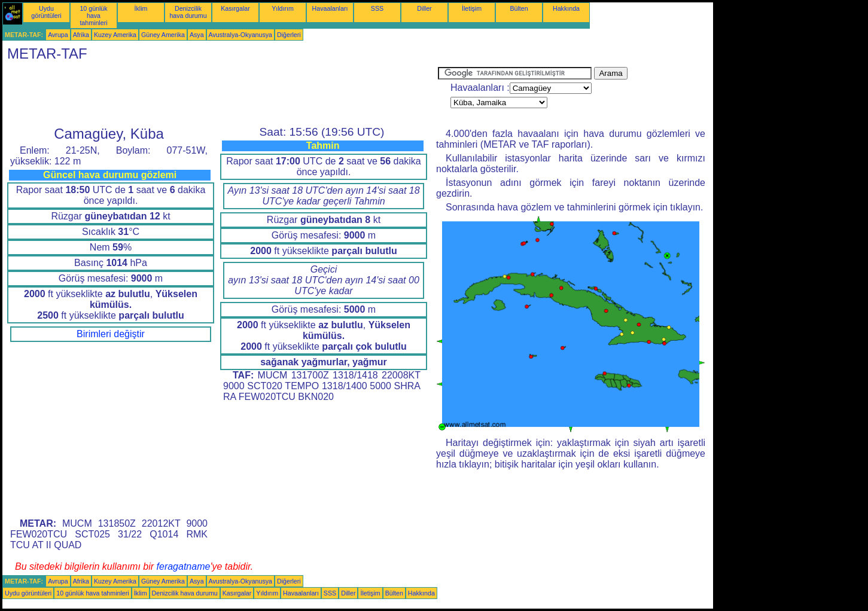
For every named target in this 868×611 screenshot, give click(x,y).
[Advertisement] (220, 94)
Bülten (519, 8)
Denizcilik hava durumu (188, 12)
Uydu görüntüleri (46, 12)
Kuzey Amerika (115, 35)
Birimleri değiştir (111, 334)
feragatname (184, 566)
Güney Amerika (163, 35)
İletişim (472, 8)
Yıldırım (283, 8)
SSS (377, 8)
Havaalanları (330, 8)
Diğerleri (289, 35)
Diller (424, 8)
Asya (197, 35)
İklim (141, 8)
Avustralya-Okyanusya (240, 35)
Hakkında (566, 8)
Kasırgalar (235, 8)
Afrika (81, 35)
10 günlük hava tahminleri (93, 16)
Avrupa (58, 35)
